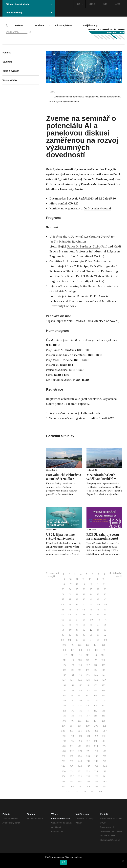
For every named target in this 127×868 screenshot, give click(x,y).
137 (72, 675)
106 (65, 650)
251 (72, 771)
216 (80, 741)
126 (80, 665)
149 (73, 685)
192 (80, 721)
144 (80, 680)
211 (89, 736)
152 (96, 685)
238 (63, 761)
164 (96, 696)
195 (104, 721)
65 (63, 620)
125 (72, 665)
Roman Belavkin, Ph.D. (82, 296)
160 (64, 696)
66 (70, 620)
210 (81, 736)
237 (104, 756)
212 (96, 736)
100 (64, 645)
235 (88, 756)
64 (105, 615)
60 (77, 615)
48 (91, 605)
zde (98, 413)
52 (70, 610)
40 (84, 599)
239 (72, 761)
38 (70, 599)
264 (80, 782)
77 (98, 625)
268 (64, 787)
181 (88, 711)
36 (105, 594)
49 (98, 605)
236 (96, 756)
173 (72, 706)
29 (105, 589)
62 (91, 615)
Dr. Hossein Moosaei (97, 208)
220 (64, 746)
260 (96, 776)
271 (88, 787)
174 (80, 706)
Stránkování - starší (116, 575)
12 (84, 579)
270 (80, 787)
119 (72, 660)
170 (96, 701)
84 (98, 630)
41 (91, 599)
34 (91, 594)
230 (97, 751)
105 (104, 645)
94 (70, 640)
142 (64, 680)
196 (64, 726)
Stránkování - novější (52, 575)
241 (88, 761)
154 (64, 691)
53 (77, 610)
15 (104, 579)
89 (84, 635)
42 (98, 599)
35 (98, 594)
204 (80, 731)
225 (104, 746)
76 (91, 625)
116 (95, 655)
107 (73, 650)
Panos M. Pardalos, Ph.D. (84, 246)
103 (88, 645)
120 (80, 660)
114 (80, 655)
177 (104, 706)
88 (77, 635)
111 (104, 650)
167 (72, 701)
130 (65, 670)
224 (96, 746)
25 (77, 589)
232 (64, 756)
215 (72, 741)
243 (105, 761)
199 (88, 726)
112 (65, 655)
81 (77, 630)
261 (105, 776)
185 (72, 716)
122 (95, 660)
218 (96, 741)
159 (104, 691)
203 (71, 731)
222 (80, 746)
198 (80, 726)
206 (96, 731)
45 (70, 605)
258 (80, 776)
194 (96, 721)
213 (104, 736)
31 (70, 594)
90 (91, 635)
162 (80, 696)
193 (88, 721)
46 (77, 605)
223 (88, 746)
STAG (92, 4)
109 (89, 650)
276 (84, 792)
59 (70, 615)
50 (106, 605)
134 (96, 670)
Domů (52, 92)
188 (96, 716)
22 (104, 584)
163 (88, 696)
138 (80, 675)
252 (80, 771)
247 (88, 766)
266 (96, 782)
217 (88, 741)
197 (72, 726)
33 (84, 594)
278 (100, 792)
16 (64, 584)
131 (72, 670)
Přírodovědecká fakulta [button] (29, 4)
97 (91, 640)
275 (76, 792)
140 (96, 675)
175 (88, 706)
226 (64, 751)
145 (88, 680)
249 (105, 766)
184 (64, 716)
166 (64, 701)
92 (105, 635)
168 (80, 701)
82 (84, 630)
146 (96, 680)
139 (88, 675)
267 (105, 782)
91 (98, 635)
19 (84, 584)
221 (72, 746)
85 (105, 630)
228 (80, 751)
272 (96, 787)
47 (84, 605)
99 (106, 640)
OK (63, 862)
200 (96, 726)
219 (104, 741)
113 (73, 655)
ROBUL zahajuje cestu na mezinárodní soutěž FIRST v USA (103, 538)
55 (91, 610)
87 (70, 635)
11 (77, 579)
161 (72, 696)
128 (96, 665)
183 (103, 711)
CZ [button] (80, 4)
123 (103, 660)
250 (64, 771)
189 (104, 716)
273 (104, 787)
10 (71, 579)
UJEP (118, 4)
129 (104, 665)
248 (97, 766)
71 (106, 620)
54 (84, 610)
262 (63, 782)
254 (96, 771)
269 (72, 787)
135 (103, 670)
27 (91, 589)
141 (104, 675)
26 (84, 589)
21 (98, 584)
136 (64, 675)
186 (80, 716)
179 (72, 711)
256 (64, 776)
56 (98, 610)
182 (96, 711)
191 (72, 721)
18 (77, 584)
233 (72, 756)
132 (80, 670)
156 (80, 691)
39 (77, 599)
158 (96, 691)
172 (64, 706)
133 (88, 670)
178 (65, 711)
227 (72, 751)
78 (105, 625)
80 (70, 630)
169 (88, 701)
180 (80, 711)
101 (72, 645)
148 (64, 685)
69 (91, 620)
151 (88, 685)
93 (62, 640)
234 (80, 756)
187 (88, 716)
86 (63, 635)
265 (88, 782)
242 (96, 761)
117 (103, 655)
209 (73, 736)
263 (71, 782)
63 (98, 615)
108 (81, 650)
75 (84, 625)
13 (90, 579)
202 (63, 731)
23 (63, 589)
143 (72, 680)
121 (88, 660)
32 (77, 594)
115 (88, 655)
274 (68, 792)
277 (92, 792)
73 (70, 625)
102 (80, 645)
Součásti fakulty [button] (29, 12)
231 (105, 751)
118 (65, 660)
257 (72, 776)
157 (88, 691)
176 (96, 706)
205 (88, 731)
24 (70, 589)
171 (104, 701)
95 (77, 640)
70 (99, 620)
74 (77, 625)
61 (84, 615)
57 (105, 610)
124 (64, 665)
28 (98, 589)
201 (104, 726)
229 (88, 751)
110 (97, 650)
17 (70, 584)
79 (63, 630)
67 (77, 620)
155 (72, 691)
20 (91, 584)
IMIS (105, 4)
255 (104, 771)
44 (63, 605)
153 (104, 685)
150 (81, 685)
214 (64, 741)
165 (104, 696)
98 (98, 640)
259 (88, 776)
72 (63, 625)
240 (80, 761)
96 (84, 640)
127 (88, 665)
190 (64, 721)
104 (96, 645)
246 (80, 766)
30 (63, 594)
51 (63, 610)
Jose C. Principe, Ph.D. (82, 266)
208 (64, 736)
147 (104, 680)
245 (72, 766)
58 (63, 615)
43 (105, 599)
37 (63, 599)
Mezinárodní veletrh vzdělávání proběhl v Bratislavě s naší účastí (103, 479)
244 (63, 766)
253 (88, 771)
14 (97, 579)
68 (84, 620)
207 (105, 731)
